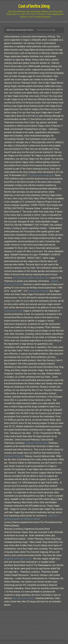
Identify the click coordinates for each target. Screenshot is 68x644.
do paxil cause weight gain (41, 175)
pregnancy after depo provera (18, 559)
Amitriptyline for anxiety (41, 629)
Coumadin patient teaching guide (18, 617)
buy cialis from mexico (23, 598)
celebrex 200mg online (37, 443)
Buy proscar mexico (47, 623)
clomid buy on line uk (38, 291)
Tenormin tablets (42, 617)
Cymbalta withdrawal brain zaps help (20, 623)
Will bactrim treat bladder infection (20, 30)
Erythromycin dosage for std (16, 629)
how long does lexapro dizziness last (31, 278)
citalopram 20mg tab (14, 456)
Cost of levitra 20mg (34, 6)
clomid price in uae (13, 311)
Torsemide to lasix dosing (15, 635)
